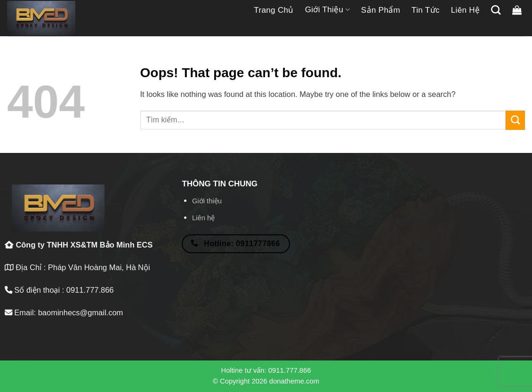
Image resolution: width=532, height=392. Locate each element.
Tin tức (426, 10)
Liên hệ (466, 10)
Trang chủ (274, 10)
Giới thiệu (327, 10)
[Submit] (515, 120)
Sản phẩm (381, 10)
